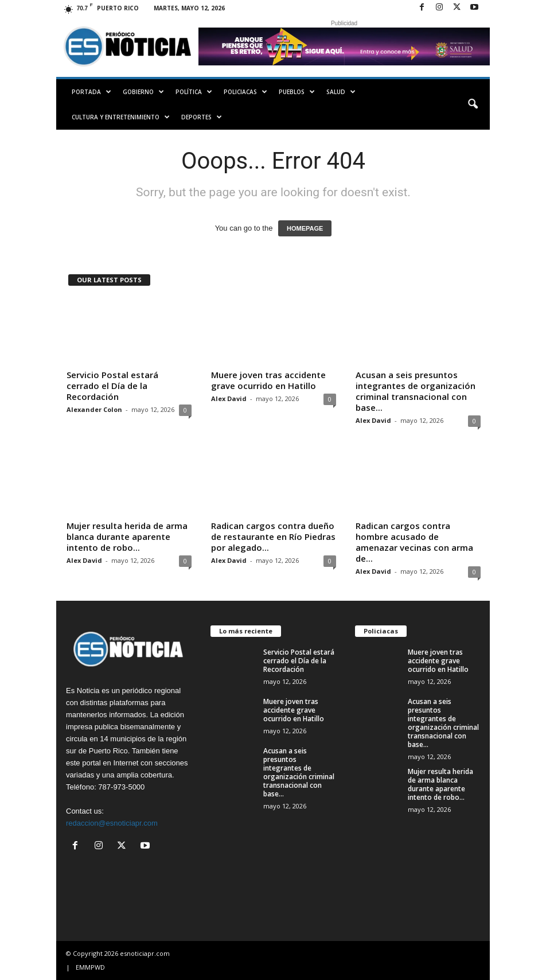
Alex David (229, 398)
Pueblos (297, 92)
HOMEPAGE (305, 228)
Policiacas (245, 92)
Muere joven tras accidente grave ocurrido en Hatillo (268, 380)
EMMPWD (90, 967)
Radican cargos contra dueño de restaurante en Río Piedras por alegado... (273, 536)
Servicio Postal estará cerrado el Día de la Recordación (112, 386)
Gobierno (143, 92)
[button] (473, 104)
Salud (341, 92)
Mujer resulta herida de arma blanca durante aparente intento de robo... (127, 536)
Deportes (202, 117)
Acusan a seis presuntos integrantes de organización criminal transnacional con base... (416, 391)
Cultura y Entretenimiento (121, 117)
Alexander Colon (94, 409)
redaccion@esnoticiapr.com (112, 823)
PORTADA (91, 92)
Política (194, 92)
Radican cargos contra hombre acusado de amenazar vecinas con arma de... (414, 542)
